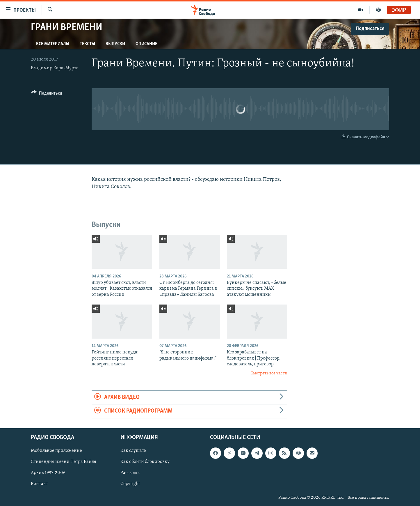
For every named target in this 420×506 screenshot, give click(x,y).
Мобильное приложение (56, 451)
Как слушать (133, 451)
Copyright (130, 484)
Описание (146, 44)
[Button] (47, 94)
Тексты (87, 44)
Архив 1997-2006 (48, 473)
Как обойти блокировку (145, 462)
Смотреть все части (269, 373)
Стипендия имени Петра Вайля (64, 462)
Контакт (39, 484)
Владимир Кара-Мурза (55, 68)
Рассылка (130, 473)
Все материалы (53, 44)
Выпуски (115, 44)
